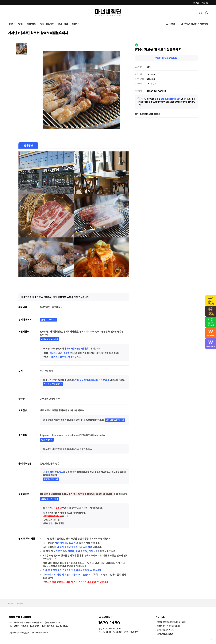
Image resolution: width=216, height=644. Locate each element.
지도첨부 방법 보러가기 (115, 420)
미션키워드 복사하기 (50, 339)
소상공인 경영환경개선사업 (195, 24)
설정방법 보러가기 (51, 479)
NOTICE (161, 617)
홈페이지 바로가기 (49, 320)
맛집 (20, 24)
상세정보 (28, 145)
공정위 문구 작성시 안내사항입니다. (172, 622)
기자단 (11, 24)
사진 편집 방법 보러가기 (53, 384)
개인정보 (10, 603)
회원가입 (205, 3)
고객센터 (171, 24)
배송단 (75, 24)
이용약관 (20, 603)
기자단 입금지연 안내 (166, 630)
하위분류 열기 (176, 24)
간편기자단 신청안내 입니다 (168, 626)
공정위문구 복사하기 (50, 499)
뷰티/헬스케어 (47, 24)
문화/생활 (63, 24)
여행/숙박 (31, 24)
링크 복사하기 (47, 440)
